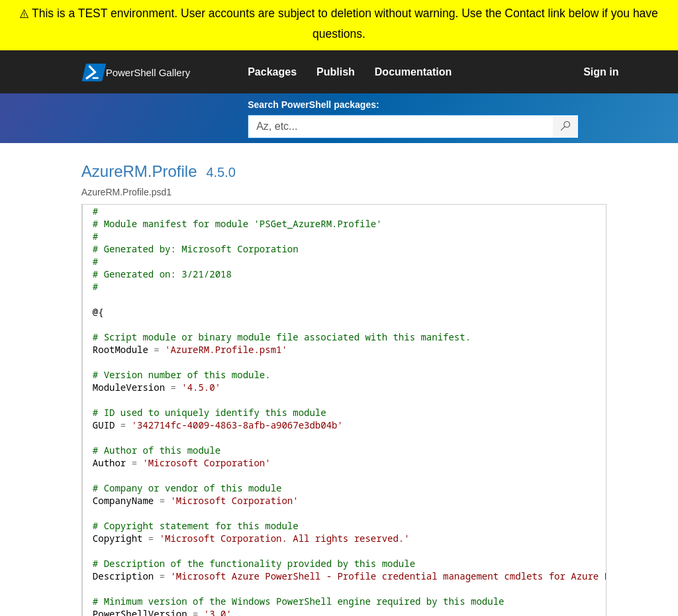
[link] (282, 72)
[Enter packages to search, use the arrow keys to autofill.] (401, 127)
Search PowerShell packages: (313, 105)
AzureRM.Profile (139, 171)
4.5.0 (220, 172)
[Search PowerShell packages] (566, 127)
